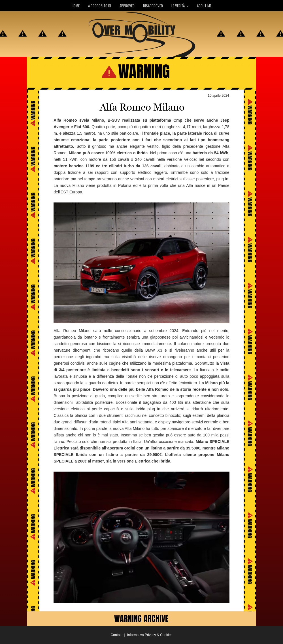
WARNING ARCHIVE (141, 618)
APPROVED (127, 6)
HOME (76, 6)
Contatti (117, 635)
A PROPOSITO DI (100, 6)
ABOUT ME (204, 6)
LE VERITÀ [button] (180, 6)
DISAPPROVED (153, 6)
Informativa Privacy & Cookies (150, 635)
